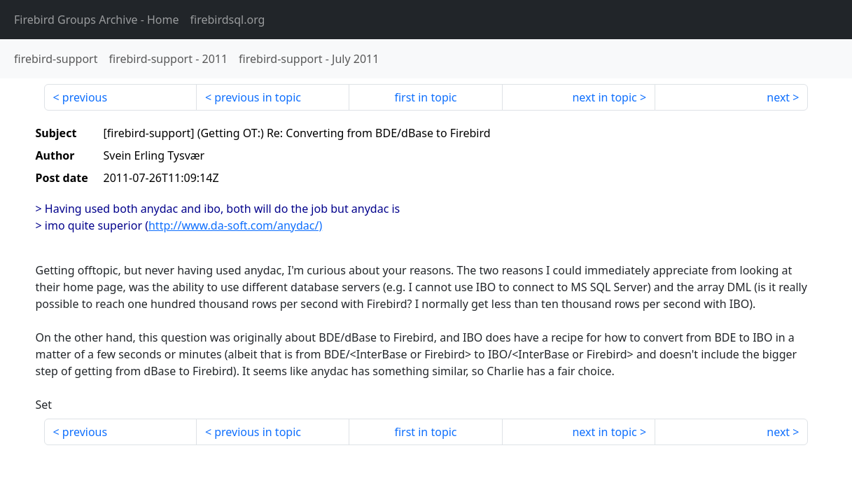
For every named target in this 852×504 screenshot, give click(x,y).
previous (85, 97)
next (778, 97)
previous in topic (258, 97)
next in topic (604, 97)
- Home (97, 20)
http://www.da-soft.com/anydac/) (235, 225)
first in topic (425, 97)
